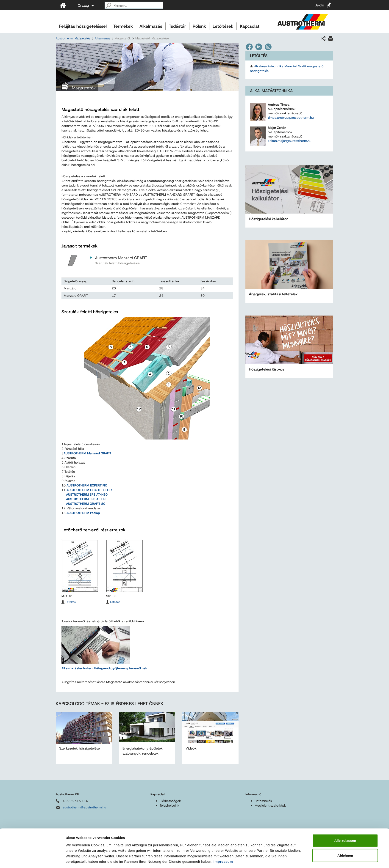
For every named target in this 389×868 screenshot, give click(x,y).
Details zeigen (249, 543)
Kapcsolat (250, 26)
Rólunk (199, 26)
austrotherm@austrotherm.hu (84, 807)
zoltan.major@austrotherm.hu (290, 141)
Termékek (123, 26)
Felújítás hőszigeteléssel (83, 26)
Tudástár (177, 26)
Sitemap (153, 854)
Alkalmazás (151, 26)
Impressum (223, 528)
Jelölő (320, 5)
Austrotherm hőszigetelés (73, 38)
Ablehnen (345, 522)
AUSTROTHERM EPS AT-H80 (87, 494)
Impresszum (64, 854)
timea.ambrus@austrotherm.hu (291, 118)
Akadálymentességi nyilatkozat (187, 854)
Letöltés (71, 602)
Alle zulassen (345, 507)
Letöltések (223, 26)
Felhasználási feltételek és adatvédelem (106, 854)
